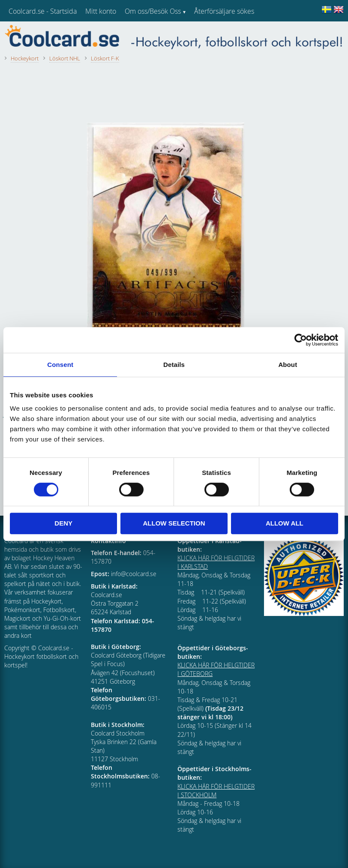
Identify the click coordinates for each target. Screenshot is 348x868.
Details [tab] (174, 365)
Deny (63, 523)
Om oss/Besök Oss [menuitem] (153, 11)
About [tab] (288, 365)
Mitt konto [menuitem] (101, 11)
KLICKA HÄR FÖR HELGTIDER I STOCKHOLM (216, 791)
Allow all (285, 523)
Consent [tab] (60, 365)
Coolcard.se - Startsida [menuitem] (43, 11)
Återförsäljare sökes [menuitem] (224, 11)
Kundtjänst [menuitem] (210, 33)
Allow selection (174, 523)
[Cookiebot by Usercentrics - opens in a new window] (301, 340)
